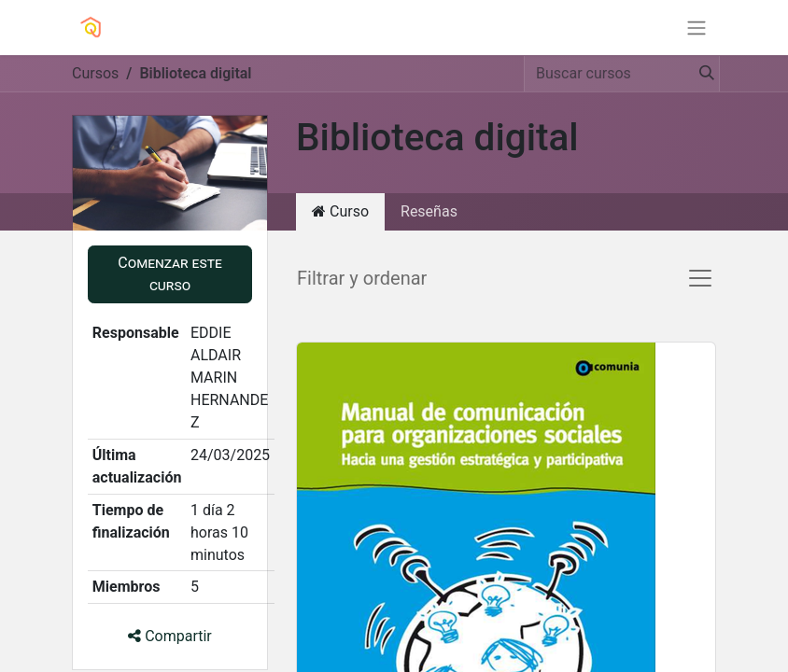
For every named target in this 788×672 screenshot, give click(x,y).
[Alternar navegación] (697, 28)
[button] (170, 274)
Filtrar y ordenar (362, 278)
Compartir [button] (170, 636)
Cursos (95, 73)
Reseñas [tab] (429, 211)
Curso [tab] (340, 211)
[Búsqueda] (701, 74)
